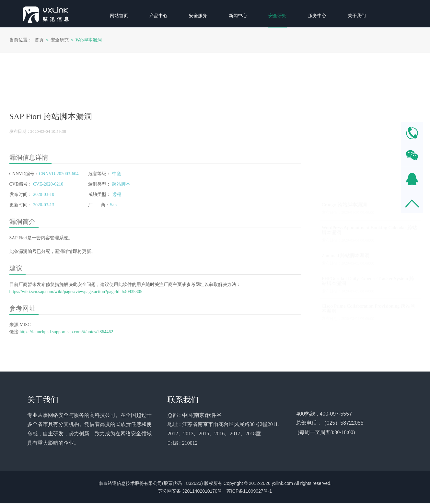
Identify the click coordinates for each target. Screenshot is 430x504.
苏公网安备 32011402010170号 (190, 492)
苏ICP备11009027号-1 (249, 492)
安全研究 (60, 40)
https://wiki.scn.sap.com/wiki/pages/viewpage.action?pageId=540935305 (76, 338)
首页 (39, 40)
